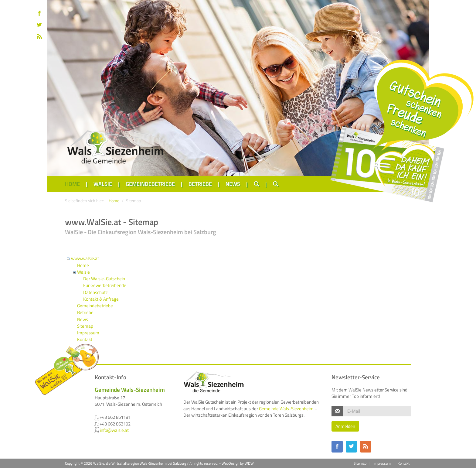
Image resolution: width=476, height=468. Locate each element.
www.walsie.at (85, 258)
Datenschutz (95, 292)
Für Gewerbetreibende (105, 285)
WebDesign (230, 463)
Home (72, 184)
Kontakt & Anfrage (101, 299)
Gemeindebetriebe (150, 184)
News (233, 184)
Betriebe (200, 184)
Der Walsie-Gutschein (104, 279)
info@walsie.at (114, 430)
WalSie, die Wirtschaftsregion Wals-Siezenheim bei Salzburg (140, 463)
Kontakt (404, 463)
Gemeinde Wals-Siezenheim (286, 409)
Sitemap (85, 326)
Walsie (103, 184)
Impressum (88, 333)
